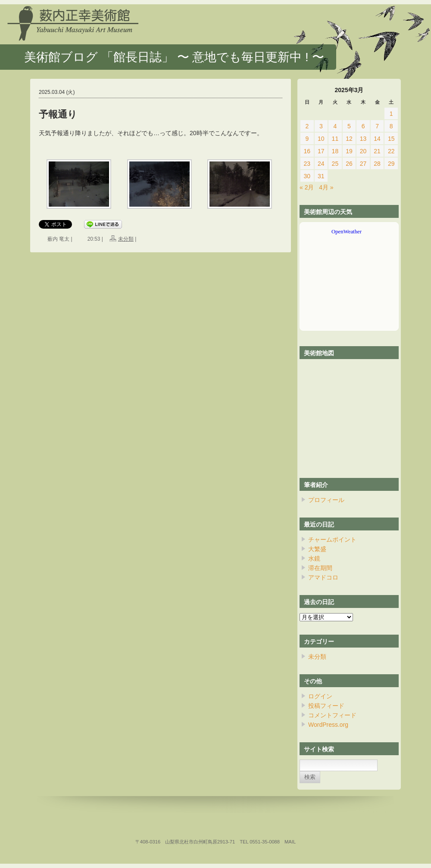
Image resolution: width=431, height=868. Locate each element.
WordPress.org (328, 725)
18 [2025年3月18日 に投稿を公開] (335, 151)
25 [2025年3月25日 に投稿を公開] (335, 164)
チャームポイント (332, 539)
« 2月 (307, 187)
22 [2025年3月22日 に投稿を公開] (391, 151)
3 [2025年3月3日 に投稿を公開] (321, 126)
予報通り (58, 114)
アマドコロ (323, 577)
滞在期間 (320, 568)
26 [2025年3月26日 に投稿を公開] (349, 164)
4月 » (326, 187)
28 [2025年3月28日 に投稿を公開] (377, 164)
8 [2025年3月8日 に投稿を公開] (391, 126)
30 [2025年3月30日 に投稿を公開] (307, 176)
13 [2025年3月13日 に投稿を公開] (363, 139)
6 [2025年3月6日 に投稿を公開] (363, 126)
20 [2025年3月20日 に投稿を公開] (363, 151)
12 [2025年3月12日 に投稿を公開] (349, 139)
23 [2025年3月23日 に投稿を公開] (307, 164)
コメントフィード (332, 715)
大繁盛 (317, 549)
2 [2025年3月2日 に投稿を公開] (307, 126)
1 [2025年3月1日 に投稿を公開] (391, 114)
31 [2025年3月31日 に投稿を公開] (321, 176)
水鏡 (314, 558)
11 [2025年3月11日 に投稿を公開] (335, 139)
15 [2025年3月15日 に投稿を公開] (391, 139)
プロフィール (326, 500)
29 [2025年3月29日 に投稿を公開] (391, 164)
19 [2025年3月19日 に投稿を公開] (349, 151)
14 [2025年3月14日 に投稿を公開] (377, 139)
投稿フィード (326, 706)
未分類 (126, 239)
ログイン (320, 696)
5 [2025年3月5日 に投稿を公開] (349, 126)
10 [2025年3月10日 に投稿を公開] (321, 139)
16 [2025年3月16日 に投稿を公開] (307, 151)
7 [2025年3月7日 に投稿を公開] (377, 126)
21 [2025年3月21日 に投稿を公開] (377, 151)
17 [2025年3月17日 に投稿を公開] (321, 151)
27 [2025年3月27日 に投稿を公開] (363, 164)
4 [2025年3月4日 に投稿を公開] (335, 126)
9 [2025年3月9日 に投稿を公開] (307, 139)
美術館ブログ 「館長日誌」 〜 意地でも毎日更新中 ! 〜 (174, 57)
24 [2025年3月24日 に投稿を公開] (321, 164)
